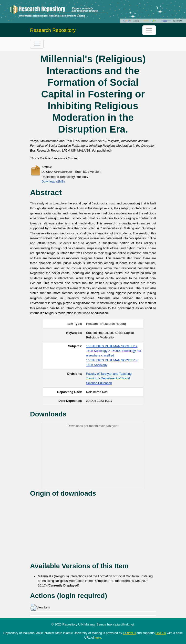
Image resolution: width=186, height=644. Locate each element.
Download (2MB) (53, 181)
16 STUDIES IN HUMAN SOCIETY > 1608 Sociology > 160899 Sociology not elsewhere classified (114, 351)
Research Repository (53, 30)
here (98, 638)
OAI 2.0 (161, 633)
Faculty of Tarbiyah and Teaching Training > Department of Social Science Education (109, 378)
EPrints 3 (129, 633)
